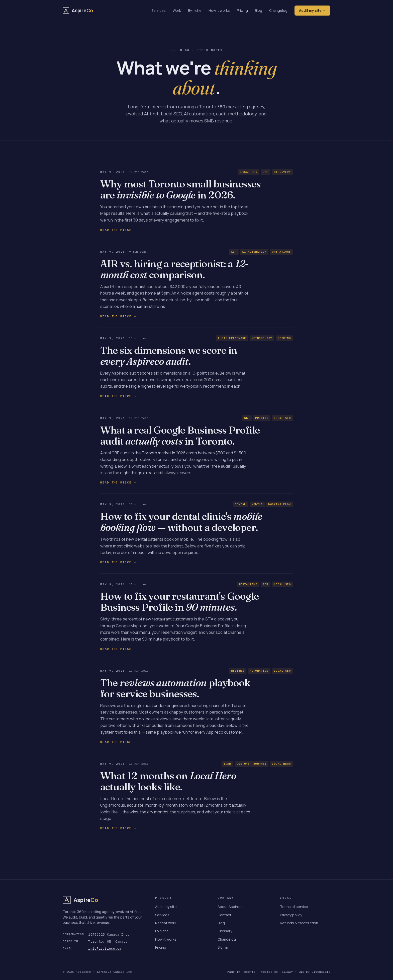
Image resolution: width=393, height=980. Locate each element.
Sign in (223, 947)
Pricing (242, 10)
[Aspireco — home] (78, 11)
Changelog (278, 10)
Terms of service (294, 907)
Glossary (225, 931)
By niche (195, 10)
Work (177, 10)
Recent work (166, 923)
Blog (259, 10)
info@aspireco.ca (105, 948)
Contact (224, 915)
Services (159, 10)
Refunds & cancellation (299, 923)
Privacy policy (291, 915)
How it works (219, 10)
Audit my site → (312, 10)
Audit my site (166, 907)
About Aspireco (231, 907)
